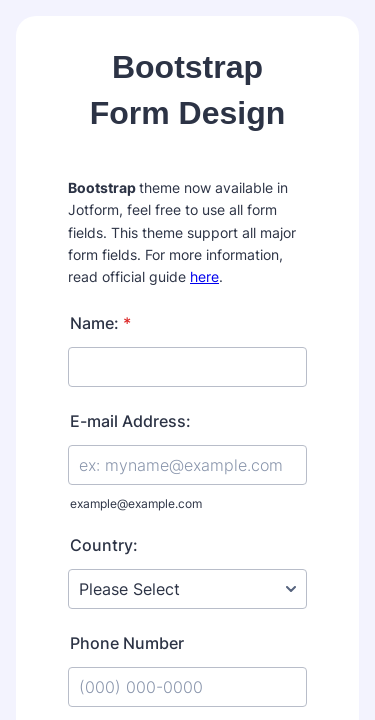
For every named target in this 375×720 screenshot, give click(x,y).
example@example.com (136, 503)
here (204, 276)
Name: (100, 323)
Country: (104, 545)
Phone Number (127, 643)
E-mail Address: (130, 421)
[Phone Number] (187, 687)
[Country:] (187, 589)
